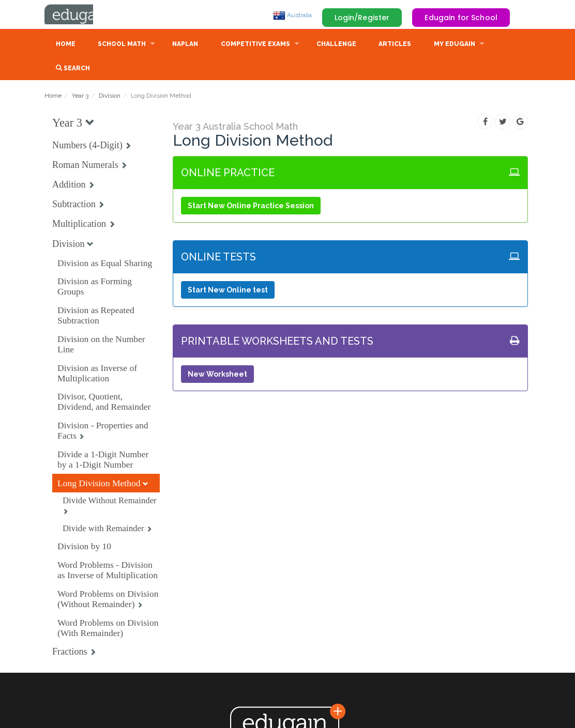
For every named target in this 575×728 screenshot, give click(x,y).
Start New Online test (228, 291)
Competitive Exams (255, 45)
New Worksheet (217, 375)
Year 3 (80, 97)
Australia (292, 15)
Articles (395, 45)
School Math (122, 45)
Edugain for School (461, 18)
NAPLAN (185, 45)
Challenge (336, 45)
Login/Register (362, 18)
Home (66, 45)
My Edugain (455, 45)
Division (110, 97)
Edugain (83, 15)
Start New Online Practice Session (251, 207)
